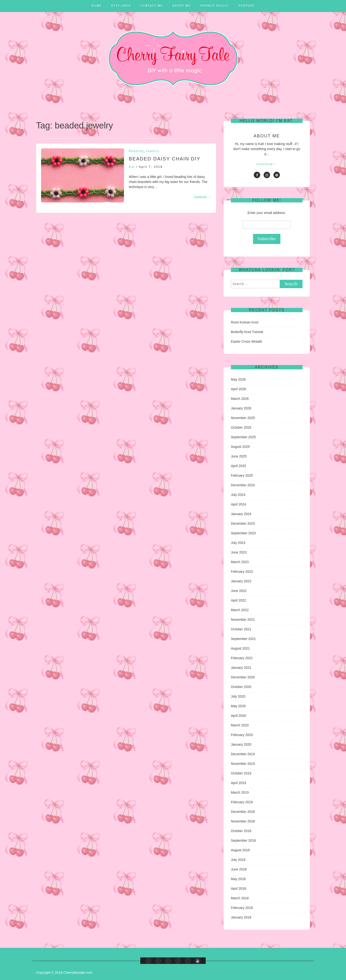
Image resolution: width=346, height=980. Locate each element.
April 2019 (238, 783)
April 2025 (238, 466)
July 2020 (238, 696)
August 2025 (240, 447)
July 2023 (238, 543)
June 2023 (239, 552)
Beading (136, 151)
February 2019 (242, 802)
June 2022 (239, 591)
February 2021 (242, 658)
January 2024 (241, 514)
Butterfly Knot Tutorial (247, 332)
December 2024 (243, 485)
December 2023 (243, 523)
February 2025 (242, 475)
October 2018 (241, 831)
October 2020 (241, 687)
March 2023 (240, 562)
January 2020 (241, 744)
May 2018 (238, 879)
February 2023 (242, 572)
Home (96, 6)
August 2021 (240, 648)
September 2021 (243, 639)
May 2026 (238, 379)
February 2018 (242, 908)
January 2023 (241, 581)
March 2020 (240, 725)
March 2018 (240, 898)
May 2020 (238, 706)
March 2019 (240, 792)
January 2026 (241, 408)
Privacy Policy (214, 6)
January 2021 (241, 668)
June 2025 (239, 456)
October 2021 (241, 629)
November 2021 (243, 620)
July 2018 (238, 860)
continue (203, 197)
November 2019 (243, 764)
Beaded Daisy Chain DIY (165, 159)
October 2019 (241, 773)
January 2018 (241, 917)
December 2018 (243, 812)
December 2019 (243, 754)
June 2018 (239, 869)
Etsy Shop (121, 6)
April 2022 (238, 600)
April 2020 (238, 716)
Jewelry (153, 151)
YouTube (247, 6)
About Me (181, 6)
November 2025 (243, 418)
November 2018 (243, 821)
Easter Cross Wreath (247, 341)
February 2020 (242, 735)
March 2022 (240, 610)
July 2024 (238, 495)
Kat (132, 167)
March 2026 (240, 399)
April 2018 (238, 889)
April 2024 (238, 504)
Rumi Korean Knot (245, 322)
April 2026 (238, 389)
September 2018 (243, 840)
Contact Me (151, 6)
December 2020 (243, 677)
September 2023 (243, 533)
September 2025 (243, 437)
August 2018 (240, 850)
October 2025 (241, 427)
